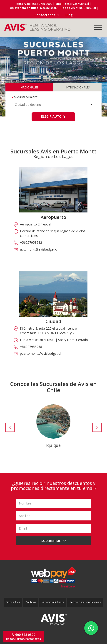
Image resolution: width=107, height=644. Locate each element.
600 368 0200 (48, 8)
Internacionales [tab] (78, 87)
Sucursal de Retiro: (25, 97)
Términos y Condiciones (85, 602)
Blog (69, 15)
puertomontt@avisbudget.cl (40, 353)
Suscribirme (54, 541)
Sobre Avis (13, 602)
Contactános (47, 15)
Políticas (31, 602)
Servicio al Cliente (53, 602)
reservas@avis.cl (77, 4)
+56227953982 (31, 242)
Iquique (53, 445)
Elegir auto (53, 116)
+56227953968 (31, 347)
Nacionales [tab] (29, 87)
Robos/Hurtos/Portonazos (24, 637)
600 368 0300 (87, 8)
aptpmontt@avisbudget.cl (39, 249)
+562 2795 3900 (41, 4)
